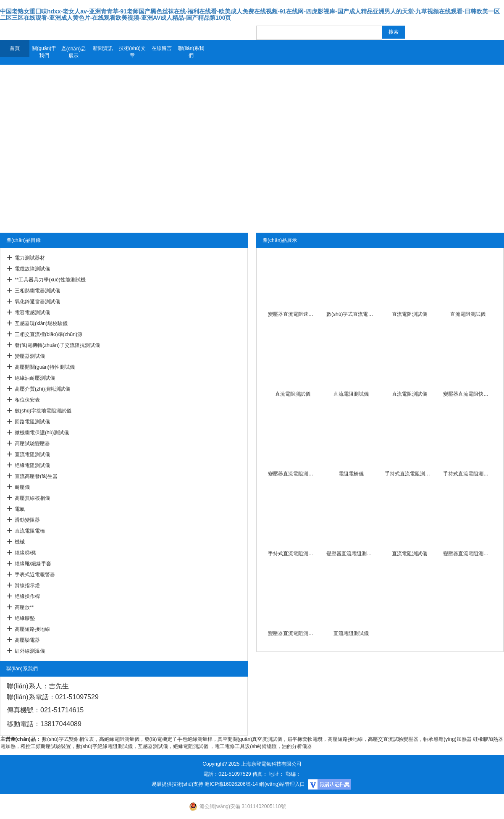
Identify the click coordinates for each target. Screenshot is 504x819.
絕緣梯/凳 (25, 553)
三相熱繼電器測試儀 (37, 291)
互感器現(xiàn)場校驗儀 (41, 323)
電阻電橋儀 (351, 474)
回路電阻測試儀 (32, 422)
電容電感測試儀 (32, 312)
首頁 (15, 48)
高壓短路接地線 (32, 629)
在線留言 (162, 48)
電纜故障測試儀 (32, 269)
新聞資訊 (103, 48)
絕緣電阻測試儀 (32, 465)
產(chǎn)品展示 (73, 52)
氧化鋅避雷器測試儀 (37, 302)
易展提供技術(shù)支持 (177, 784)
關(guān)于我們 (44, 52)
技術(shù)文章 (132, 52)
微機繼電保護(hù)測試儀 (42, 433)
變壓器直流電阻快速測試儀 (468, 394)
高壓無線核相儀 (32, 498)
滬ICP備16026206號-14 (231, 784)
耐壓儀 (22, 487)
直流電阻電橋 (30, 531)
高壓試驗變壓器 (32, 444)
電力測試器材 (30, 258)
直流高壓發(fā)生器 (36, 476)
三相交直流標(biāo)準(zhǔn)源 (49, 334)
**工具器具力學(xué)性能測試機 (50, 280)
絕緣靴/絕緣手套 (33, 564)
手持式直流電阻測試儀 (409, 474)
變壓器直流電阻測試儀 (293, 474)
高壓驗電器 (27, 640)
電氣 (20, 509)
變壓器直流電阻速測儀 (293, 314)
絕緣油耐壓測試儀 (35, 378)
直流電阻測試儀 (32, 454)
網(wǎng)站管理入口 (282, 784)
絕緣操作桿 (27, 596)
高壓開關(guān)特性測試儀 (45, 367)
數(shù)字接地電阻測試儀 (43, 411)
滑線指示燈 (27, 585)
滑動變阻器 (27, 520)
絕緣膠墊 (25, 618)
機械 (20, 542)
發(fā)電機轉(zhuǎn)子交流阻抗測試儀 (57, 345)
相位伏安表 (27, 400)
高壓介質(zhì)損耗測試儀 (42, 389)
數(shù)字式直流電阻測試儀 (351, 314)
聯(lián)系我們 (191, 52)
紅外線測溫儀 (30, 651)
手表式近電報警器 (35, 575)
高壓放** (24, 607)
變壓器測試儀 (30, 356)
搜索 (394, 32)
